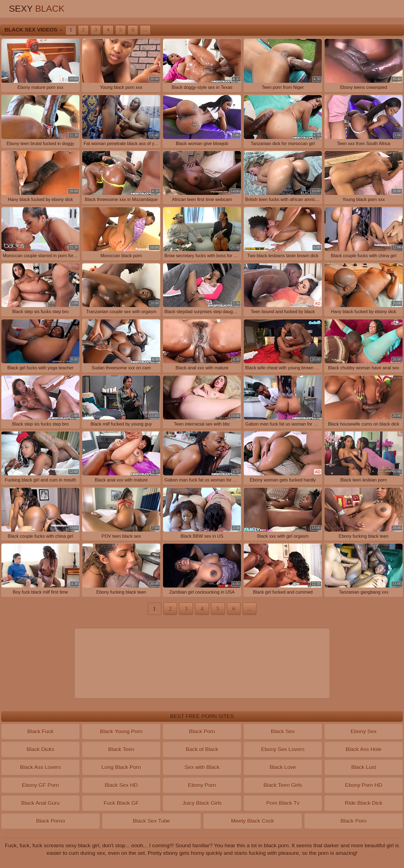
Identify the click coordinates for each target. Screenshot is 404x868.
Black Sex (283, 731)
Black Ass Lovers (40, 767)
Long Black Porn (121, 767)
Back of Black (202, 749)
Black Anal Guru (41, 803)
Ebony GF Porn (40, 785)
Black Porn (202, 731)
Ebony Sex (364, 731)
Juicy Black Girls (202, 803)
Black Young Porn (121, 731)
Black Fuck (41, 731)
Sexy (37, 9)
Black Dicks (40, 749)
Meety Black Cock (252, 821)
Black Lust (364, 767)
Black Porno (50, 821)
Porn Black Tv (283, 803)
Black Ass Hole (364, 749)
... (145, 30)
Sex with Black (202, 767)
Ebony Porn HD (364, 785)
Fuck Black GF (121, 803)
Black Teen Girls (283, 785)
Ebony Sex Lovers (283, 749)
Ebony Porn (202, 785)
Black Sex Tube (151, 821)
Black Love (283, 767)
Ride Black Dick (363, 803)
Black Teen (121, 749)
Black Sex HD (121, 785)
